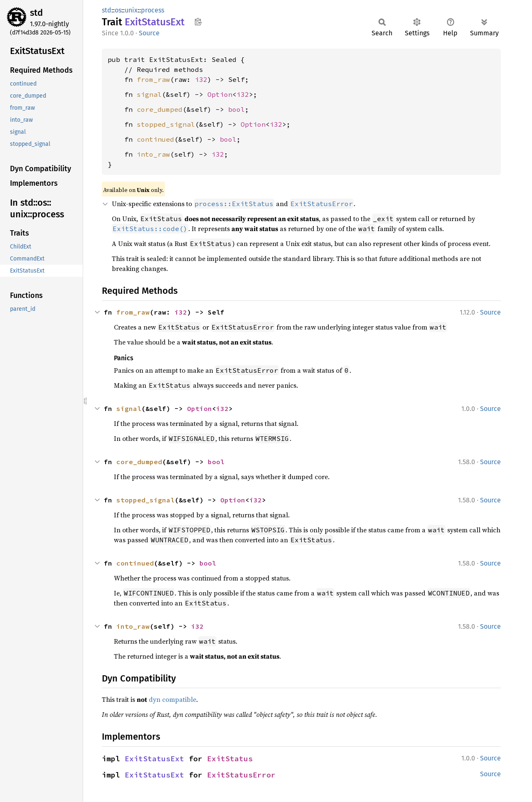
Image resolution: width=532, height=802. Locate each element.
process (153, 10)
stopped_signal (166, 124)
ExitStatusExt (154, 759)
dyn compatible (172, 699)
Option (220, 94)
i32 (201, 79)
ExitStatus (230, 759)
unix (131, 10)
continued (155, 139)
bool (236, 109)
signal (149, 94)
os (118, 10)
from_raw (153, 79)
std (36, 13)
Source (149, 33)
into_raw (153, 154)
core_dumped (160, 109)
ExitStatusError (241, 775)
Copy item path (198, 22)
